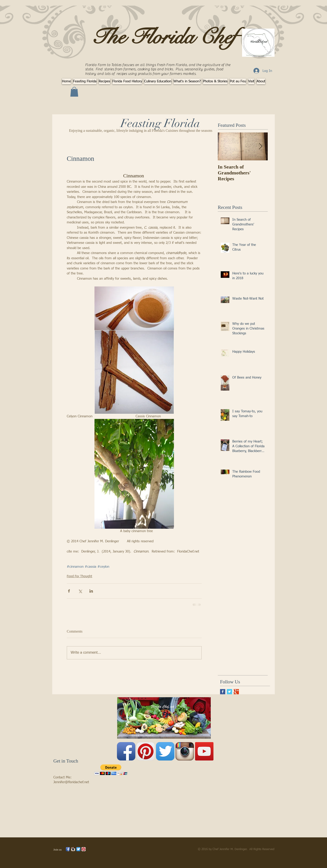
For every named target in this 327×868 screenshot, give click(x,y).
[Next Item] (260, 147)
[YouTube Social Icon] (204, 751)
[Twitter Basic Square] (229, 692)
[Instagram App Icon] (185, 751)
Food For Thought (79, 576)
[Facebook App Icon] (126, 751)
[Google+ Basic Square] (236, 692)
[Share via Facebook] (69, 591)
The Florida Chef (164, 37)
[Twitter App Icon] (165, 751)
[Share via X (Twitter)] (80, 591)
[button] (74, 92)
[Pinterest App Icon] (146, 751)
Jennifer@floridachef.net (71, 782)
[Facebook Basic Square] (223, 692)
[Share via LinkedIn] (91, 591)
